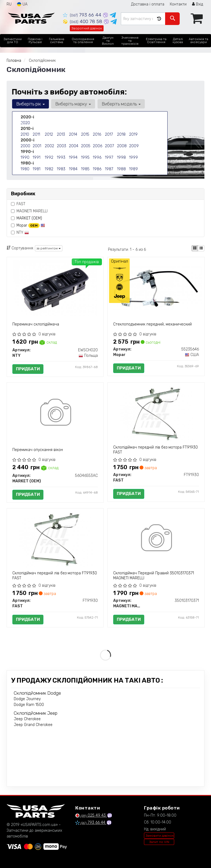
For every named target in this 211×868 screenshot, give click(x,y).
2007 (109, 146)
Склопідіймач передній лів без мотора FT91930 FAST (156, 450)
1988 (121, 169)
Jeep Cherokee (27, 719)
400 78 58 (83, 21)
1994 (73, 158)
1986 (97, 169)
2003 (62, 146)
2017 (109, 134)
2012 (49, 134)
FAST (18, 204)
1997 (109, 158)
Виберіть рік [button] (30, 104)
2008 (122, 146)
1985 (85, 169)
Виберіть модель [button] (121, 104)
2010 (25, 134)
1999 (134, 158)
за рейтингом (49, 248)
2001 (37, 146)
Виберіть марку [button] (73, 104)
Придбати (28, 369)
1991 (37, 158)
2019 (133, 134)
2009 (134, 146)
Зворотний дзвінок (87, 28)
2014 (73, 134)
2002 (49, 146)
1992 (49, 158)
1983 (61, 169)
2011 (36, 134)
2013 (61, 134)
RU (9, 4)
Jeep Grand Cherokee (33, 725)
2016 (97, 134)
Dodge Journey (27, 699)
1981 (37, 169)
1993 (61, 158)
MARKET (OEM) (29, 218)
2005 (86, 146)
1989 (134, 169)
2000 (25, 146)
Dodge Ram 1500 (29, 705)
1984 (73, 169)
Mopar (31, 225)
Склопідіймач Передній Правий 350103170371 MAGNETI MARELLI (154, 576)
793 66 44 (83, 15)
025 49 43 (91, 815)
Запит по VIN (159, 842)
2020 (25, 123)
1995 (85, 158)
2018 (121, 134)
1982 (49, 169)
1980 (25, 169)
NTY (20, 233)
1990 (25, 158)
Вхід (198, 4)
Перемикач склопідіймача (36, 324)
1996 (97, 158)
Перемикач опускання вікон (38, 450)
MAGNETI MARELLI (29, 211)
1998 (121, 158)
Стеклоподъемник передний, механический (152, 324)
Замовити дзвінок (160, 836)
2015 (85, 134)
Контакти (178, 4)
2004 (74, 146)
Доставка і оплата (148, 4)
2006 (98, 146)
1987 (109, 169)
